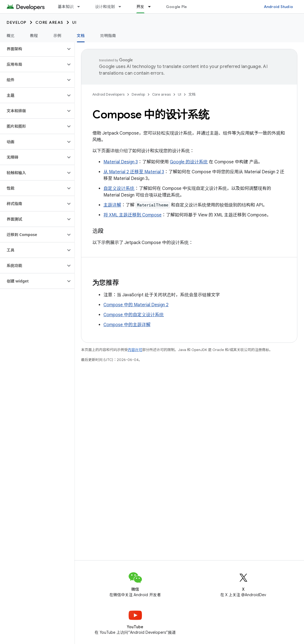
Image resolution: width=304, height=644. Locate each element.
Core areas (49, 22)
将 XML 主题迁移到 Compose (132, 215)
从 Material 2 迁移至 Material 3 (134, 172)
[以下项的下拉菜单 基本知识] (81, 7)
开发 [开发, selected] (140, 7)
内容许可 (135, 350)
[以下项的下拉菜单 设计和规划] (122, 7)
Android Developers (108, 94)
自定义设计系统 (119, 189)
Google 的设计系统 (189, 162)
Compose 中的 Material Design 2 (136, 305)
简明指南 (108, 36)
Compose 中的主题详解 (127, 325)
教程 (34, 36)
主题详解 (112, 205)
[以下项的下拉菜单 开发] (152, 7)
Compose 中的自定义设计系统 (134, 315)
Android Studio (279, 7)
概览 (11, 36)
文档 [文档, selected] (81, 36)
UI (75, 22)
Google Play (178, 7)
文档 (192, 94)
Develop (17, 22)
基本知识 (66, 7)
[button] (33, 49)
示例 (57, 36)
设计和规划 (105, 7)
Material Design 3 (121, 162)
